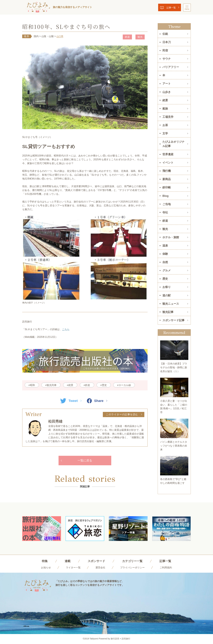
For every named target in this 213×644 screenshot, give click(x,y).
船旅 (165, 109)
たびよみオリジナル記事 (173, 144)
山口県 (60, 36)
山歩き (167, 92)
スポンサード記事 (173, 320)
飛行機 (167, 171)
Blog (165, 196)
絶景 (72, 385)
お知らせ (46, 568)
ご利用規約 (166, 568)
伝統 (165, 34)
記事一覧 (170, 8)
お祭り (167, 287)
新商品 (167, 179)
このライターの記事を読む (122, 415)
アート (167, 84)
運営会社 (100, 568)
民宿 (165, 50)
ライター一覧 (73, 568)
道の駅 (167, 295)
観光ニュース (171, 304)
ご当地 (167, 204)
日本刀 (167, 42)
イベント (168, 163)
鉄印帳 (167, 187)
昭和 (33, 385)
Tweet (69, 401)
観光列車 (52, 385)
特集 (43, 561)
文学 (165, 133)
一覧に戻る (85, 461)
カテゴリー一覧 (133, 561)
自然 (165, 262)
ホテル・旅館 (171, 237)
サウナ (167, 59)
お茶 (165, 125)
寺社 (165, 212)
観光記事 (168, 312)
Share (95, 401)
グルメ (167, 270)
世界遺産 (168, 154)
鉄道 (127, 37)
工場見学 (168, 117)
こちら (66, 329)
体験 (165, 254)
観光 (140, 37)
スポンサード (96, 561)
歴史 (106, 385)
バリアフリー (171, 67)
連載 (67, 561)
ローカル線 (127, 385)
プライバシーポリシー (132, 568)
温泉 (165, 246)
